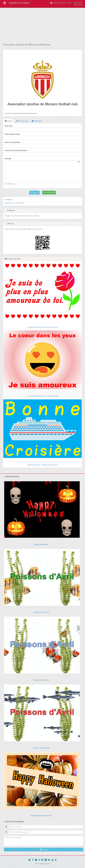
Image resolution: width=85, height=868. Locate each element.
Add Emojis (10, 184)
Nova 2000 (14, 216)
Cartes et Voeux (19, 3)
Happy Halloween (41, 544)
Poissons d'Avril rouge (41, 748)
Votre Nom (9, 126)
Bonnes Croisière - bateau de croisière (42, 465)
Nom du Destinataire (12, 142)
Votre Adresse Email (12, 134)
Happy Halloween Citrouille (41, 816)
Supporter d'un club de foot (14, 203)
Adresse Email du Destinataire (16, 150)
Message (8, 159)
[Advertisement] (42, 25)
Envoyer (44, 849)
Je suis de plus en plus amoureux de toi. (43, 327)
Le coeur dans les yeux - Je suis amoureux (43, 396)
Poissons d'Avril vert (41, 612)
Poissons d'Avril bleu (41, 680)
